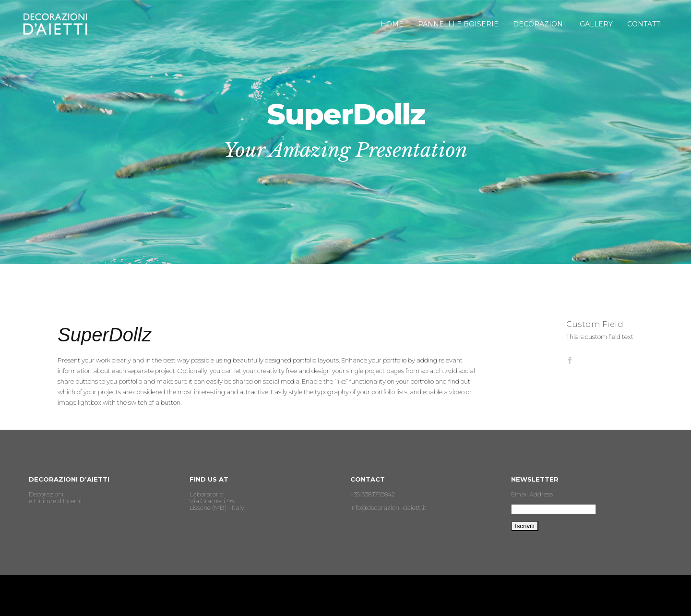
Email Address (532, 494)
